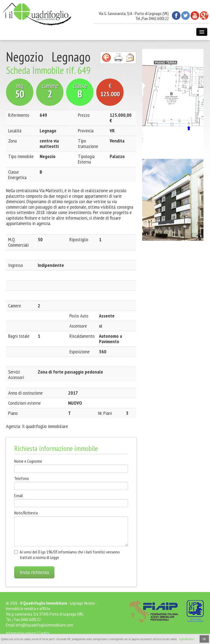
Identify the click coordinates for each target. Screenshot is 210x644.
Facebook (176, 15)
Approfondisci (187, 639)
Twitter (186, 15)
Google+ (204, 15)
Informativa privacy (21, 633)
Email (19, 496)
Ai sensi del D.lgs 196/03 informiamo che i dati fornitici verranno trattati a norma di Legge (70, 555)
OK (204, 639)
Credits (44, 633)
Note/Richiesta (26, 513)
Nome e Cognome (28, 461)
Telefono (22, 478)
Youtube (195, 15)
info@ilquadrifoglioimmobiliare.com (44, 625)
